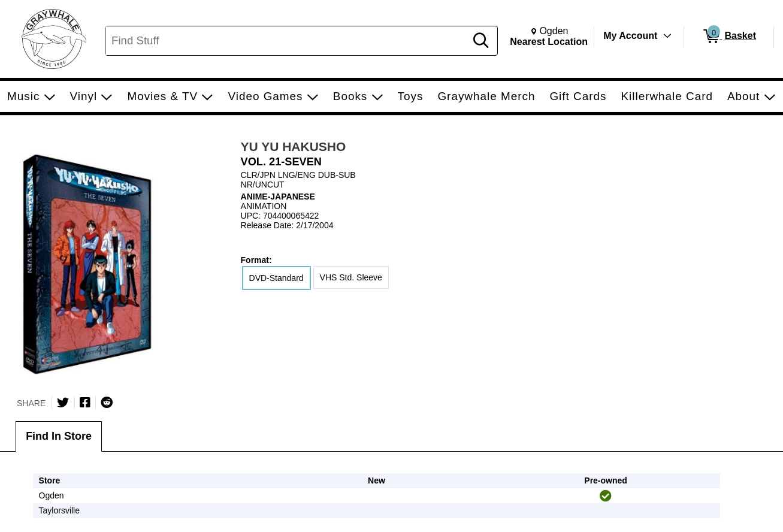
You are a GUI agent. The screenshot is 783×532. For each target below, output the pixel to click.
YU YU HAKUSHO (294, 146)
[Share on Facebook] (85, 403)
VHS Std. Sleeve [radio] (351, 277)
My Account (630, 36)
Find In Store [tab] (59, 436)
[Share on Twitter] (63, 403)
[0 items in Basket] (729, 37)
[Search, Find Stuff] (287, 41)
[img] (606, 496)
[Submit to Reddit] (107, 403)
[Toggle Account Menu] (667, 36)
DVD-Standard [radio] (276, 278)
